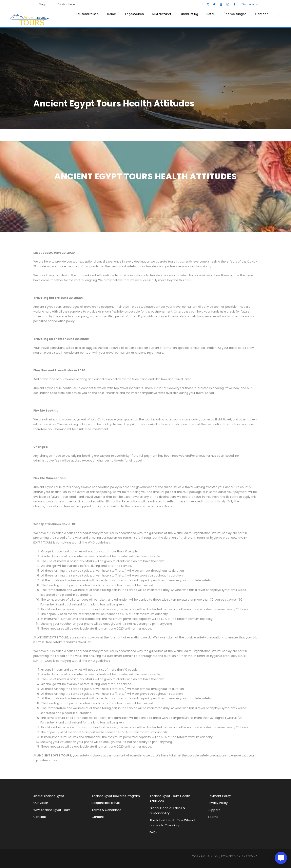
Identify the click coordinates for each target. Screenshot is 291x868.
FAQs (153, 832)
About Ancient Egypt (49, 796)
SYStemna (250, 856)
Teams (213, 817)
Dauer (112, 14)
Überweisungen (235, 14)
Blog (42, 4)
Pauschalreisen (87, 14)
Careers (98, 817)
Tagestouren (134, 14)
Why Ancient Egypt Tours (52, 810)
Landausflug (189, 14)
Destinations (66, 4)
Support (214, 810)
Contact (262, 14)
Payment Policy (219, 796)
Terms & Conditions (106, 810)
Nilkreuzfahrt (162, 14)
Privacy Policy (218, 803)
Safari (211, 14)
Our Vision (41, 803)
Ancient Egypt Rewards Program (116, 796)
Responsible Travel (106, 803)
